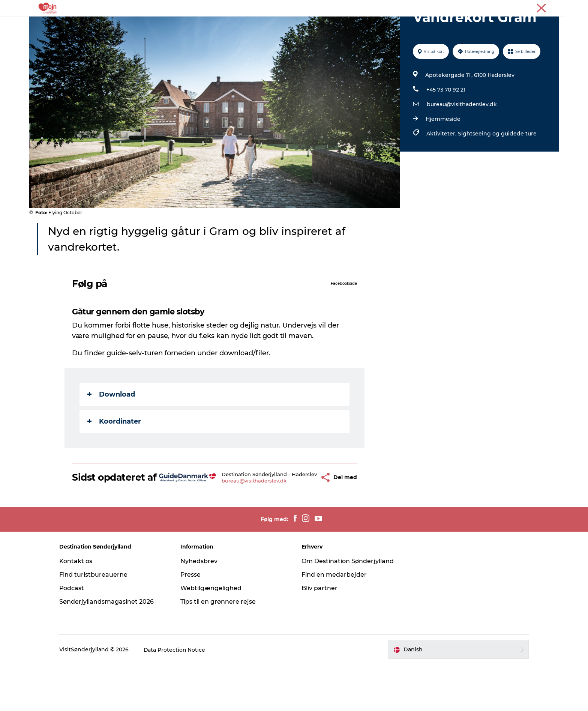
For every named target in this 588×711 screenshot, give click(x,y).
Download (112, 430)
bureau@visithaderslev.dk (462, 140)
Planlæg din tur (398, 24)
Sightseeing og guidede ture (497, 169)
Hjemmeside (443, 155)
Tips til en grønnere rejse (219, 648)
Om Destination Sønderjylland (348, 608)
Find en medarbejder (334, 621)
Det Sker (318, 24)
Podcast (74, 635)
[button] (304, 519)
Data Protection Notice (177, 696)
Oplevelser (183, 24)
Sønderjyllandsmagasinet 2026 (109, 648)
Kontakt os (78, 608)
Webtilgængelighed (212, 635)
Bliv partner (319, 635)
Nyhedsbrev (200, 608)
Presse (551, 7)
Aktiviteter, (442, 169)
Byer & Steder (229, 24)
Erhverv (528, 7)
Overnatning (277, 24)
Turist (505, 7)
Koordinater (115, 457)
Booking (353, 24)
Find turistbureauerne (96, 621)
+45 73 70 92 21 (446, 125)
